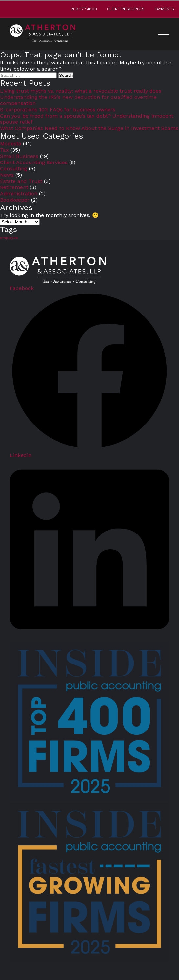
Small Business (19, 156)
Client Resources (126, 9)
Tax (4, 150)
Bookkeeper (15, 200)
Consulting (14, 169)
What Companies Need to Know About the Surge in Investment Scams (89, 128)
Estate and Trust (21, 181)
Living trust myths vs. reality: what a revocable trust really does (81, 91)
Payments (164, 9)
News (7, 175)
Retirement (14, 187)
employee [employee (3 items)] (9, 238)
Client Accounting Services (34, 162)
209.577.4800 (84, 9)
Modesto (11, 144)
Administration (19, 194)
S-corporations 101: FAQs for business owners (58, 109)
